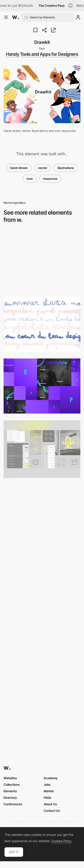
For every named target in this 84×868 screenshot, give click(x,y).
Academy (51, 778)
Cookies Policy (61, 841)
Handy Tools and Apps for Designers (42, 54)
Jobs (47, 785)
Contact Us (52, 811)
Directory (10, 798)
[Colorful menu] (42, 642)
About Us (50, 804)
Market (49, 791)
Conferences (13, 804)
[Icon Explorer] (42, 578)
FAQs (47, 798)
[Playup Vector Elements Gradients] (42, 386)
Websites (10, 778)
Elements (10, 791)
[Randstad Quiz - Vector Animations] (42, 703)
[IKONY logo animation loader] (42, 261)
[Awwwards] (15, 17)
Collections (12, 785)
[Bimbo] (42, 324)
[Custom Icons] (42, 514)
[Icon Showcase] (42, 449)
